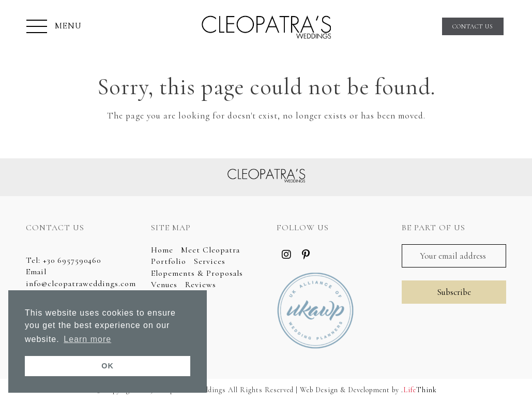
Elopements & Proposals (197, 273)
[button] (54, 27)
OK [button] (108, 366)
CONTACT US (473, 26)
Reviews (201, 285)
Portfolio (169, 261)
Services (210, 261)
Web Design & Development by (368, 390)
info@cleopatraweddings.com (81, 284)
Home (162, 250)
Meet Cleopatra (210, 250)
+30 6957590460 (72, 260)
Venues (164, 285)
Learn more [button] (87, 339)
